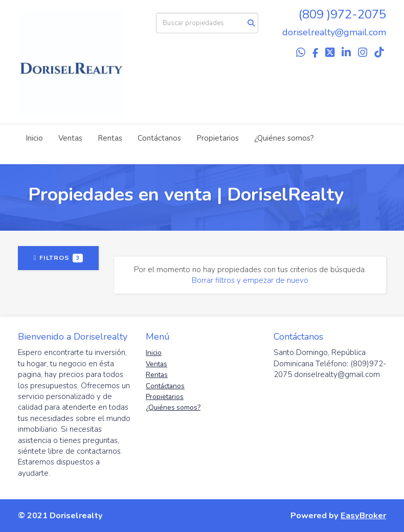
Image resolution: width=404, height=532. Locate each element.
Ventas (70, 138)
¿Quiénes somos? (284, 138)
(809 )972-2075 (342, 14)
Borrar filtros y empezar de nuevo (250, 280)
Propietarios (218, 138)
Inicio (34, 138)
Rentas (110, 138)
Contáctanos (159, 138)
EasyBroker (363, 515)
